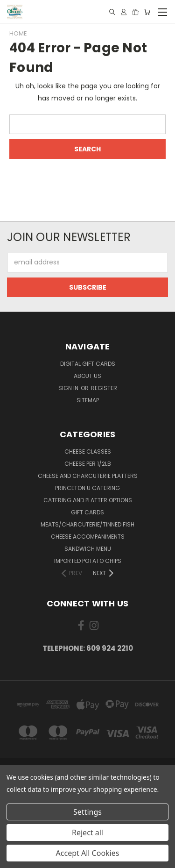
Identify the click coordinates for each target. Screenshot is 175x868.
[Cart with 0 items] (147, 12)
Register (104, 388)
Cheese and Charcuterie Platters (88, 476)
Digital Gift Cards (88, 364)
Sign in (69, 388)
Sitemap (88, 400)
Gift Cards (87, 512)
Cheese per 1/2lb (88, 464)
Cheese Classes (88, 452)
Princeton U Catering (87, 488)
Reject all (87, 832)
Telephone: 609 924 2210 (88, 648)
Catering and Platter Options (88, 500)
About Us (87, 376)
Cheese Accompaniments (88, 537)
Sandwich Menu (88, 549)
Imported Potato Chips (88, 561)
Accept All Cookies (88, 853)
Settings (87, 812)
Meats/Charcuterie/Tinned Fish (87, 524)
